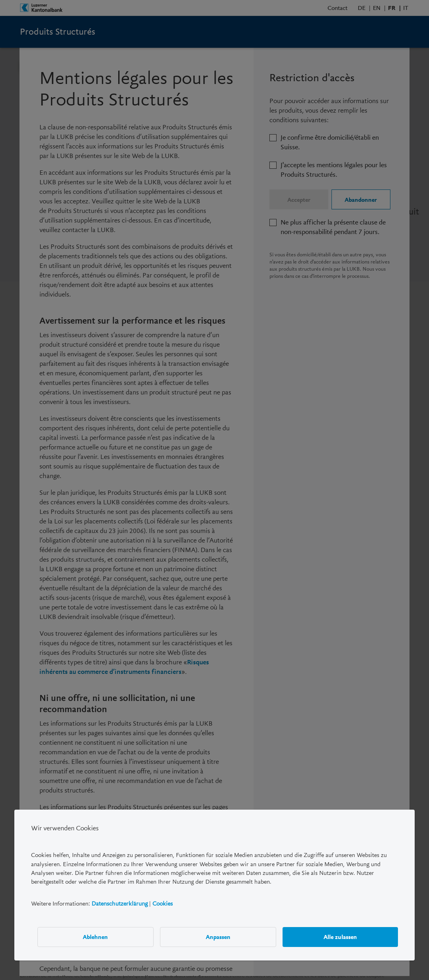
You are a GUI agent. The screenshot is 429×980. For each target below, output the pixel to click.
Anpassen (218, 937)
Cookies (163, 903)
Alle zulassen (340, 937)
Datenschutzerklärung (120, 903)
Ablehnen (95, 937)
